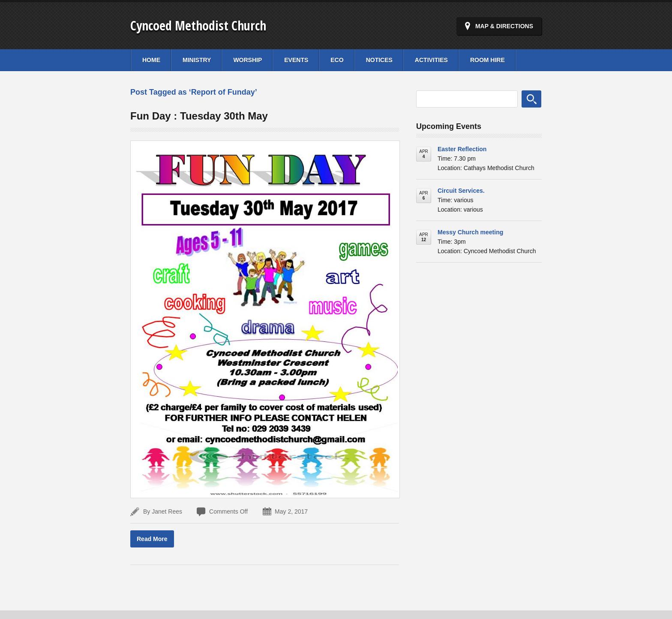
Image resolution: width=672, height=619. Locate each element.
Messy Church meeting (470, 232)
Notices (379, 60)
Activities (431, 60)
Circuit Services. (461, 191)
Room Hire (487, 60)
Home (151, 60)
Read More (152, 539)
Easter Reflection (462, 149)
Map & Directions (504, 26)
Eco (337, 60)
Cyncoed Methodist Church (198, 25)
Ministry (197, 60)
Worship (247, 60)
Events (296, 60)
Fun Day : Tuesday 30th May (199, 116)
